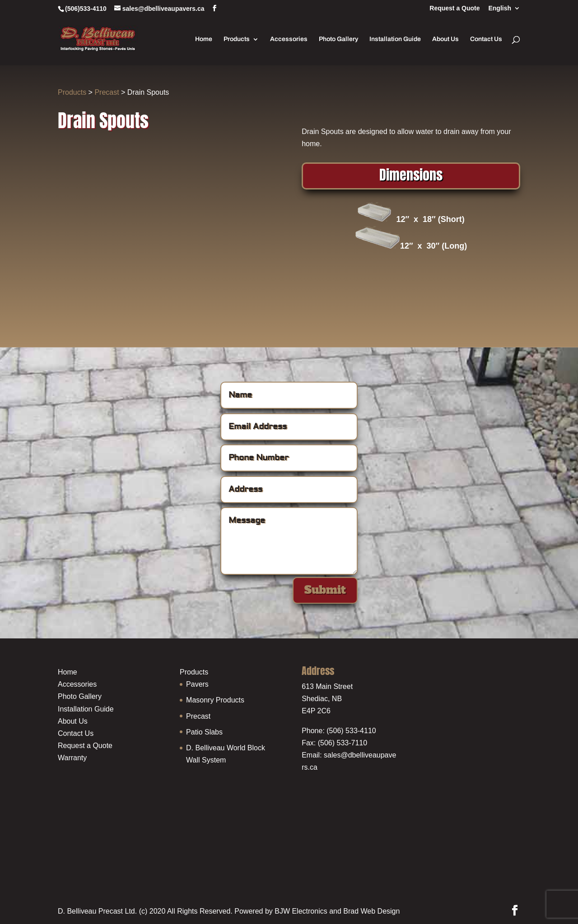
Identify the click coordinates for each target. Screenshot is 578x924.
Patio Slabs (204, 732)
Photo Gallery (338, 39)
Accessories (289, 39)
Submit (325, 590)
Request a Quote (454, 8)
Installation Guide (395, 39)
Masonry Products (215, 700)
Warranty (72, 758)
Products (237, 39)
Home (204, 39)
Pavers (197, 684)
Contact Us (486, 39)
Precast (107, 92)
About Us (445, 39)
